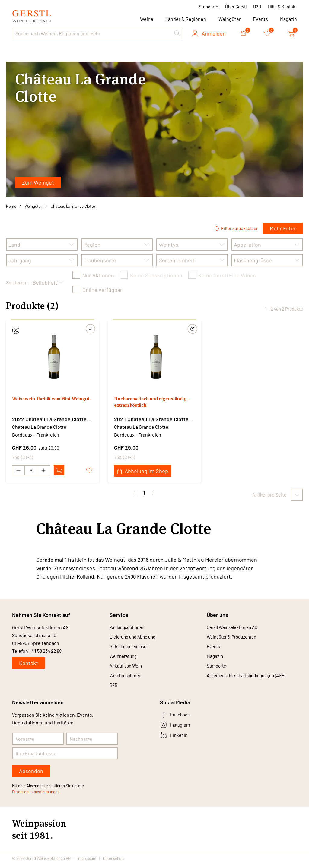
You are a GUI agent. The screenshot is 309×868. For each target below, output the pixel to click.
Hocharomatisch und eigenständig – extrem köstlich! (154, 404)
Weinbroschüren (127, 679)
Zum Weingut (38, 182)
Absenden (31, 775)
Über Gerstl (236, 7)
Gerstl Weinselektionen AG (235, 627)
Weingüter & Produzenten (234, 638)
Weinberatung (125, 658)
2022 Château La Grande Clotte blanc (49, 419)
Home (11, 206)
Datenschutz (114, 863)
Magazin (288, 19)
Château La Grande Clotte (73, 206)
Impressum (87, 863)
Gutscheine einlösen (131, 648)
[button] (177, 33)
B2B (257, 7)
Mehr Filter (283, 228)
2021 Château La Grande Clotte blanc (151, 419)
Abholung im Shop (143, 471)
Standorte (209, 7)
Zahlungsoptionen (129, 627)
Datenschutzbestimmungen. (36, 796)
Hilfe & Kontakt (282, 7)
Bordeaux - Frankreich (36, 435)
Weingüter (230, 19)
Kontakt (29, 663)
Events (260, 19)
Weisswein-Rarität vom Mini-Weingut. (48, 404)
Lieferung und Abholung (135, 638)
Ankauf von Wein (127, 668)
